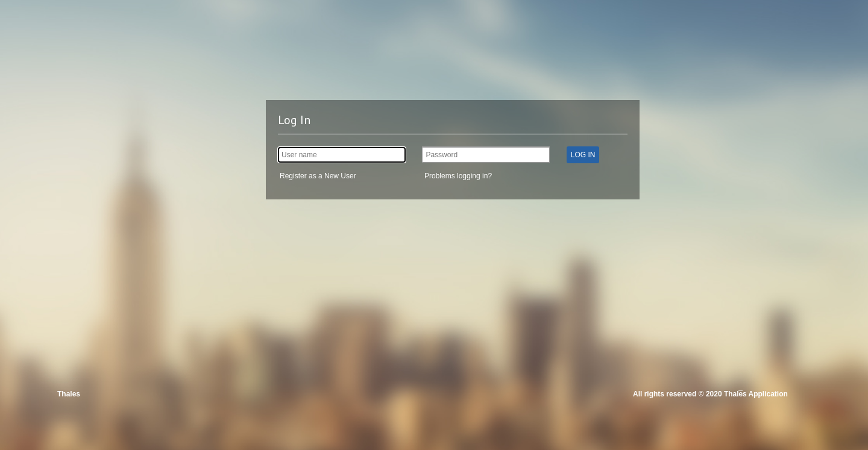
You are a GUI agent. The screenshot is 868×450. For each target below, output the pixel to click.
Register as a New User (318, 176)
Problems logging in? (458, 176)
